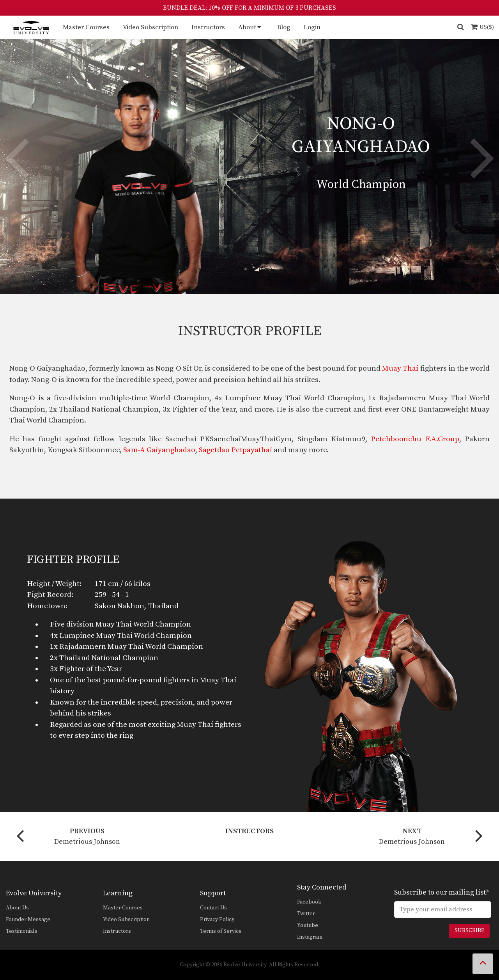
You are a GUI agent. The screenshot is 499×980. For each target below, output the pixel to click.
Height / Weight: (54, 584)
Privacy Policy (217, 920)
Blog (284, 27)
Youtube (308, 925)
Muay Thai (400, 368)
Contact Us (213, 908)
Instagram (310, 937)
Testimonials (22, 931)
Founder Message (28, 920)
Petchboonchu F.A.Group (415, 439)
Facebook (309, 902)
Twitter (306, 914)
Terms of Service (221, 931)
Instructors (208, 27)
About (247, 27)
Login (312, 27)
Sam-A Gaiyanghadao (159, 450)
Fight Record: (50, 595)
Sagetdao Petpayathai (235, 450)
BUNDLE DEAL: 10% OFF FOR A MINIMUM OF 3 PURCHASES (249, 8)
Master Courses (86, 27)
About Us (17, 908)
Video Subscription (150, 27)
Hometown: (47, 606)
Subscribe (469, 930)
